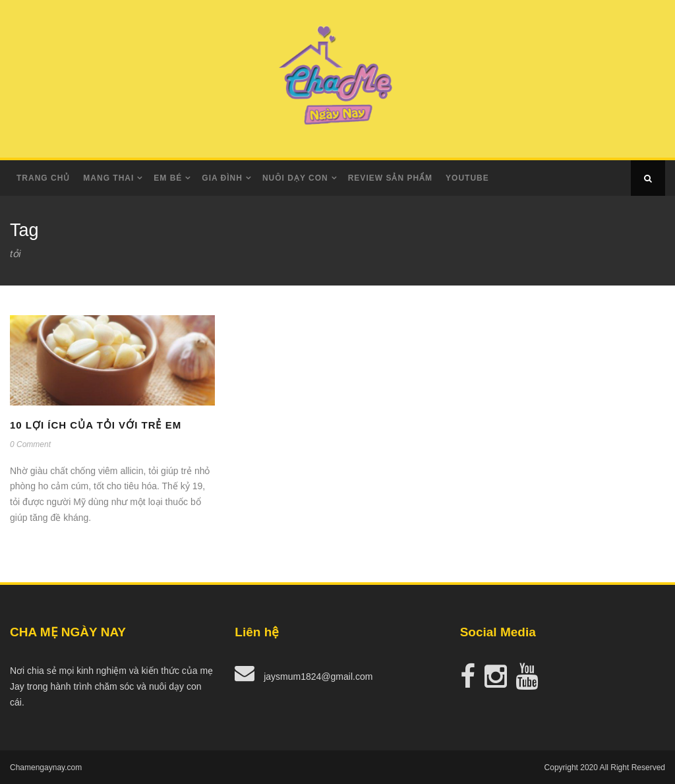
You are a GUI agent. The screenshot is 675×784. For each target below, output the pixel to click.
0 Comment (30, 444)
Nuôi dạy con (295, 178)
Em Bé (168, 178)
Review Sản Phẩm (390, 178)
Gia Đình (222, 178)
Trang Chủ (43, 178)
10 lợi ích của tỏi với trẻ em (96, 425)
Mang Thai (108, 178)
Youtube (467, 178)
